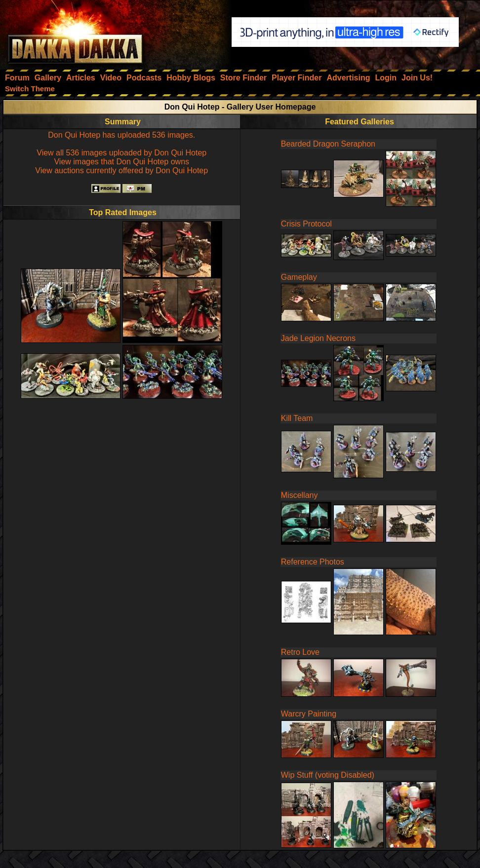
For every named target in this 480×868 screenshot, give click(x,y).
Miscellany (300, 495)
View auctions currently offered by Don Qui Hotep (121, 170)
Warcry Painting (309, 714)
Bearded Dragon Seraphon (328, 144)
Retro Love (300, 652)
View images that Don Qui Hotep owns (121, 162)
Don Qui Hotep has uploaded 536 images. (121, 135)
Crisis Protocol (306, 224)
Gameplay (299, 277)
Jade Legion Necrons (318, 338)
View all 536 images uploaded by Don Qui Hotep (121, 153)
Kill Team (297, 418)
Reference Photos (313, 562)
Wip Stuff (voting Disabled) (328, 775)
